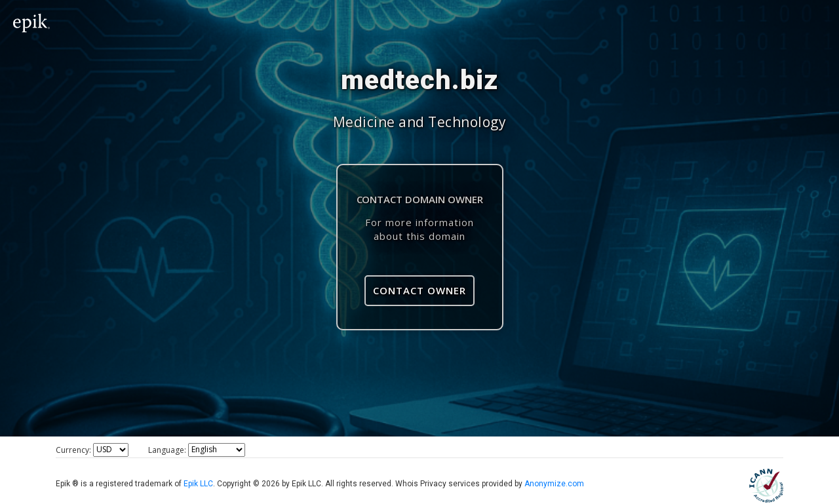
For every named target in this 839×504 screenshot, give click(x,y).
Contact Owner (419, 290)
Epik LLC (198, 484)
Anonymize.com (554, 484)
